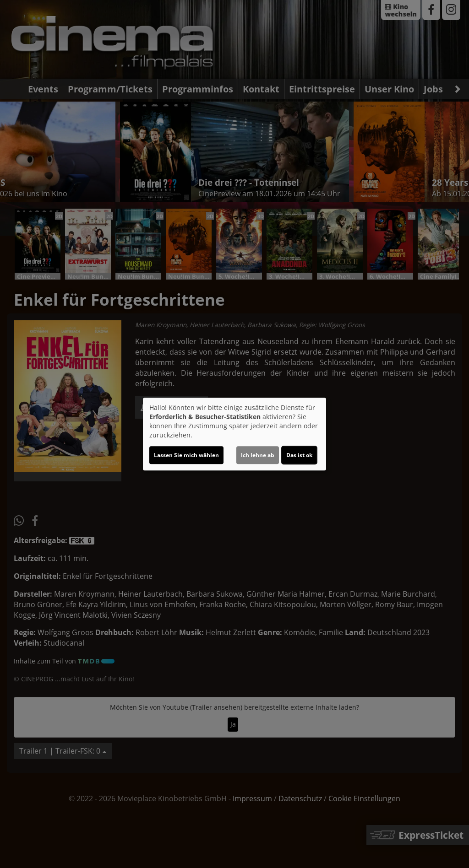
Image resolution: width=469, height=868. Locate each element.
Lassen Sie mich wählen (186, 455)
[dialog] (234, 434)
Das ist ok (299, 455)
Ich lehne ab (258, 455)
